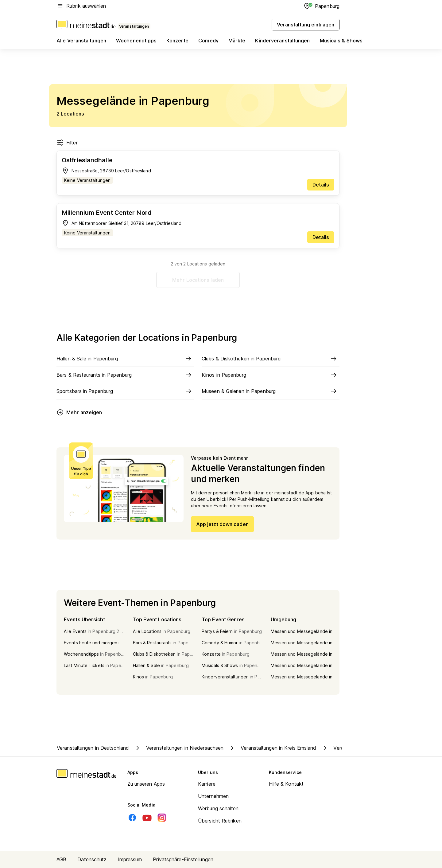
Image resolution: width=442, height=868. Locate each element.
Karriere (207, 784)
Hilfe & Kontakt (286, 784)
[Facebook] (132, 818)
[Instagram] (162, 818)
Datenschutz (92, 859)
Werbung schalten (218, 808)
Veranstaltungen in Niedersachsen (179, 748)
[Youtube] (147, 818)
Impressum (130, 859)
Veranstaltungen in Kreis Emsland (272, 748)
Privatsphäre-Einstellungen (183, 859)
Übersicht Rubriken (220, 821)
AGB (61, 859)
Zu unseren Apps (146, 784)
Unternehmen (213, 796)
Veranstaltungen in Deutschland (93, 748)
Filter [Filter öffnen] (67, 143)
